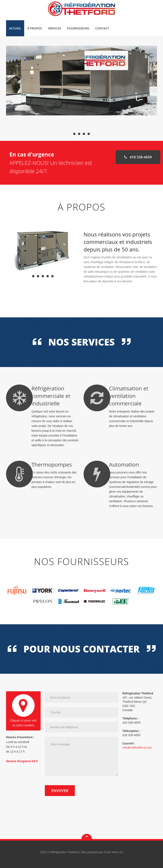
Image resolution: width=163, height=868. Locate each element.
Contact (102, 28)
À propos (35, 28)
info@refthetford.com (137, 748)
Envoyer (60, 791)
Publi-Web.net (113, 852)
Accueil (15, 28)
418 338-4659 (138, 157)
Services (55, 28)
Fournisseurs (78, 28)
